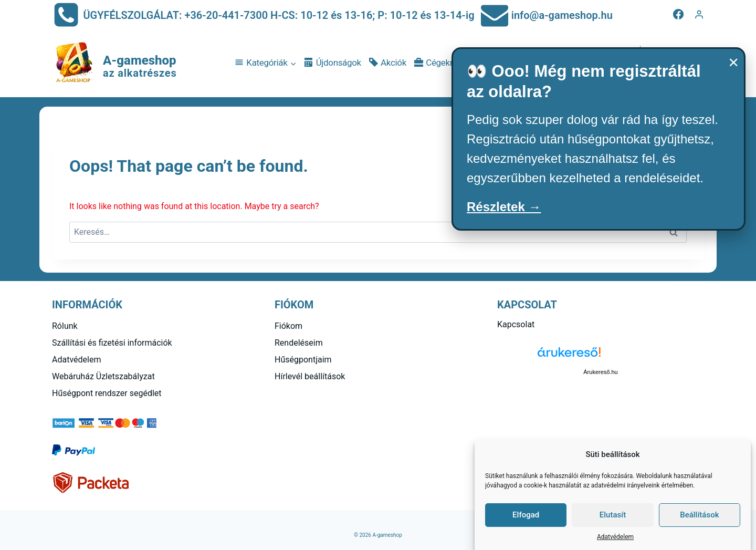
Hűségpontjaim (303, 360)
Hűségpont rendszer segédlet (107, 393)
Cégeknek (439, 63)
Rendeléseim (299, 343)
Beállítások (699, 515)
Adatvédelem (615, 537)
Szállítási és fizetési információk (112, 343)
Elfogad (526, 515)
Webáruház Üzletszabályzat (103, 376)
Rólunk (65, 326)
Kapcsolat (516, 324)
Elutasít (613, 515)
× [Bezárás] (733, 62)
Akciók (388, 63)
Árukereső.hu (600, 372)
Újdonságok (333, 63)
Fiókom (288, 326)
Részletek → (504, 207)
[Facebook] (678, 14)
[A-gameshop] (114, 63)
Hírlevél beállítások (310, 376)
